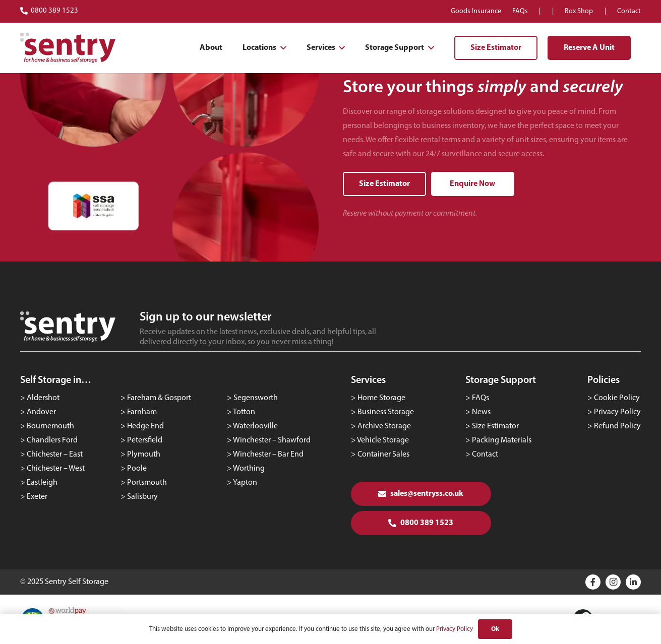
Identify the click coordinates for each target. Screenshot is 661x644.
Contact (485, 455)
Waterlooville (255, 426)
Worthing (249, 469)
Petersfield (145, 440)
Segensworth (256, 398)
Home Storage (381, 398)
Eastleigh (42, 483)
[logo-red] (68, 48)
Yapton (245, 483)
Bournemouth (50, 426)
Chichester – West (56, 469)
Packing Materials (502, 440)
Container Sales (383, 455)
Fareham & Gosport (159, 398)
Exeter (37, 497)
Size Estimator (495, 426)
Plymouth (144, 455)
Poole (137, 469)
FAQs (480, 398)
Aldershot (43, 398)
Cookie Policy (617, 398)
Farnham (142, 412)
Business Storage (386, 412)
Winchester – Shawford (272, 440)
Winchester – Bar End (268, 455)
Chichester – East (55, 455)
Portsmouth (147, 483)
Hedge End (145, 426)
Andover (41, 412)
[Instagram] (613, 582)
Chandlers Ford (52, 440)
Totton (244, 412)
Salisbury (142, 497)
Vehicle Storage (383, 440)
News (481, 412)
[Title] (593, 582)
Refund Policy (617, 426)
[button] (281, 48)
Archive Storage (384, 426)
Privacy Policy (617, 412)
